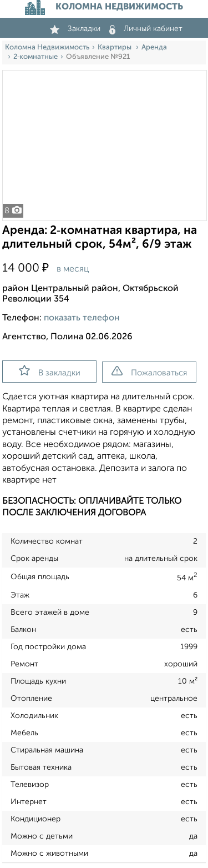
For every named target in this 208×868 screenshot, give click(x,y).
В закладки (50, 371)
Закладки (75, 29)
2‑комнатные (35, 57)
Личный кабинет (146, 29)
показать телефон (82, 318)
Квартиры (115, 47)
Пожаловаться (149, 372)
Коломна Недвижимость (47, 47)
